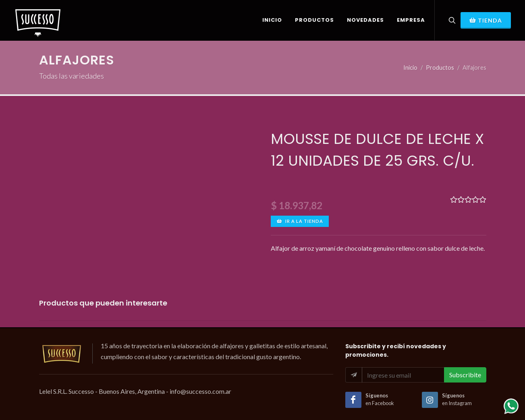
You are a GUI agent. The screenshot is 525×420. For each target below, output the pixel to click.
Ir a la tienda (300, 221)
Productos (440, 68)
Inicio (410, 68)
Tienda (486, 20)
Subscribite (465, 375)
